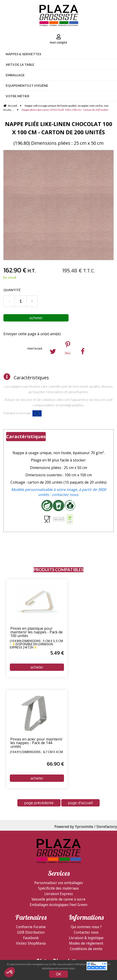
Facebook (31, 938)
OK (59, 974)
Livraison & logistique (86, 938)
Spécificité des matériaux (58, 888)
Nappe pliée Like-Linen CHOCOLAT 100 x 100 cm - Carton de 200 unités (59, 128)
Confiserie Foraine (31, 927)
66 (55, 764)
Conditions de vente (86, 949)
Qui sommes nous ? (86, 927)
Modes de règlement (86, 943)
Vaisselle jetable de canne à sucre (58, 899)
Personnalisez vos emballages (59, 883)
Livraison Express (59, 894)
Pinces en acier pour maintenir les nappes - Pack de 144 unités (36, 743)
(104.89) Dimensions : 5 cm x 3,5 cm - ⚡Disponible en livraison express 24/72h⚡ (36, 644)
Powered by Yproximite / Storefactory (86, 827)
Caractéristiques (31, 378)
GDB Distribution (31, 932)
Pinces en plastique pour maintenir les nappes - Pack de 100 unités (36, 632)
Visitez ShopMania (31, 943)
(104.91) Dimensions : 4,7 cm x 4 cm (36, 752)
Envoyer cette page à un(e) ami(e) (32, 334)
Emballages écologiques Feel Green (58, 905)
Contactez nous (86, 932)
